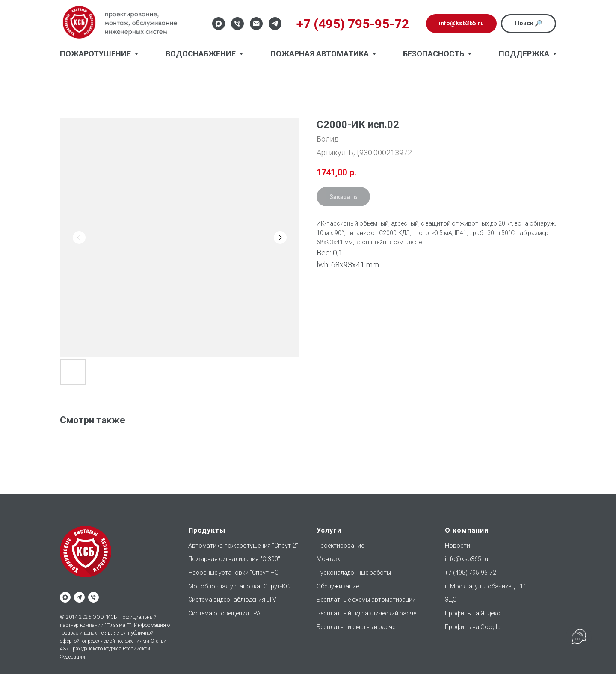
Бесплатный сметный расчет (357, 627)
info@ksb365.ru (466, 559)
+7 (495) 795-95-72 (471, 573)
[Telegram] (275, 24)
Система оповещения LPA (224, 613)
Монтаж (328, 559)
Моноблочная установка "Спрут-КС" (240, 586)
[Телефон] (237, 24)
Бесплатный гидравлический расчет (368, 613)
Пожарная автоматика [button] (320, 54)
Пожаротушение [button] (96, 54)
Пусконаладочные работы (354, 573)
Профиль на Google (472, 627)
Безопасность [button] (434, 54)
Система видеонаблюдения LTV (232, 600)
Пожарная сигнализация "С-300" (234, 559)
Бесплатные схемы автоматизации (366, 600)
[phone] (93, 597)
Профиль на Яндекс (472, 613)
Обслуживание (338, 586)
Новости (458, 546)
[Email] (256, 24)
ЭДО (451, 600)
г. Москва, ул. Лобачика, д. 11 (486, 586)
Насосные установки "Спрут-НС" (234, 573)
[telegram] (79, 597)
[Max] (219, 24)
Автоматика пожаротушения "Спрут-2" (243, 546)
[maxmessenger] (65, 597)
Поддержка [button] (525, 54)
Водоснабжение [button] (201, 54)
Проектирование (340, 546)
